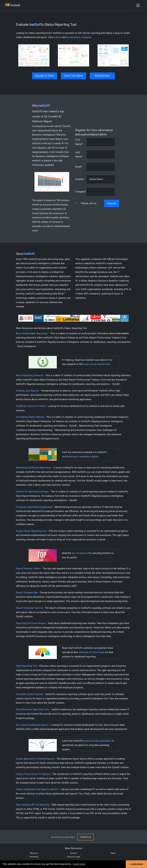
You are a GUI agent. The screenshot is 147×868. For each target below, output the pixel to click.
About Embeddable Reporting (31, 333)
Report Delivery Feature (28, 569)
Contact (73, 853)
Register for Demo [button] (45, 76)
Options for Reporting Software (32, 492)
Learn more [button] (79, 864)
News (113, 853)
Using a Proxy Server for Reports (33, 774)
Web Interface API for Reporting (33, 805)
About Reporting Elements (30, 375)
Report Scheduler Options (29, 608)
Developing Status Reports (30, 417)
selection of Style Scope (92, 652)
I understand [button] (136, 864)
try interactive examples (79, 37)
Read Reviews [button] (102, 76)
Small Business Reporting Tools (33, 709)
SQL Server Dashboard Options (32, 725)
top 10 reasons (80, 553)
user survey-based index (97, 364)
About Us (34, 853)
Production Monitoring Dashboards (34, 507)
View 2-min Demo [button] (73, 76)
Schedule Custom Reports (30, 694)
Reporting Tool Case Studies (31, 623)
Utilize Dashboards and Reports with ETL (37, 789)
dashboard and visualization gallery (80, 457)
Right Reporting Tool (27, 666)
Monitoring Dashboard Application (34, 468)
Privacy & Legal (73, 857)
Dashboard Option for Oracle (31, 406)
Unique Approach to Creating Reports (35, 759)
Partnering (34, 857)
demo (58, 37)
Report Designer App (27, 593)
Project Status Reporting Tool (31, 531)
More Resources (73, 848)
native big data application (98, 741)
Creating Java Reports (27, 391)
